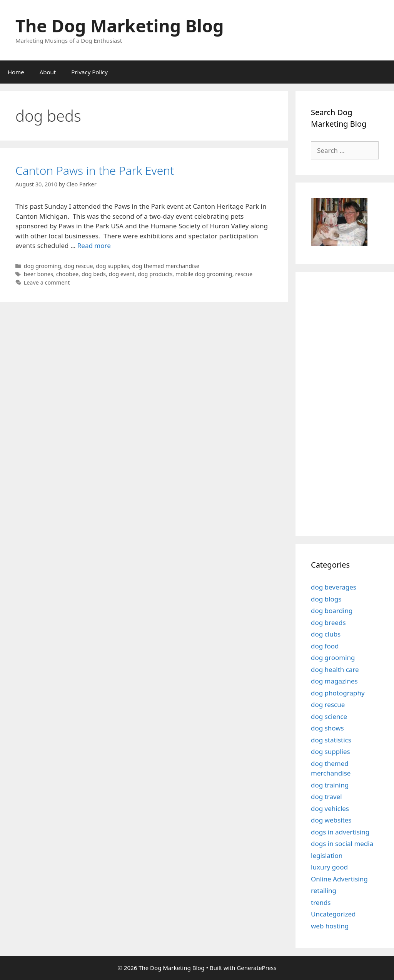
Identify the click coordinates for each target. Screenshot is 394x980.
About (48, 72)
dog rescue (79, 266)
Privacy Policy (89, 72)
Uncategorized (333, 914)
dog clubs (326, 634)
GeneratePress (256, 968)
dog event (122, 274)
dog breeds (328, 622)
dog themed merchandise (166, 266)
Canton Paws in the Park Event (95, 170)
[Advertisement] (352, 403)
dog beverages (334, 587)
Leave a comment (47, 282)
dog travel (326, 797)
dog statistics (331, 740)
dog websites (331, 820)
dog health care (335, 669)
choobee (68, 274)
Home (16, 72)
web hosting (330, 926)
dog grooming (43, 266)
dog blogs (326, 599)
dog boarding (332, 611)
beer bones (38, 274)
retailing (324, 890)
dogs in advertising (340, 832)
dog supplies (112, 266)
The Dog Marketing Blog (120, 26)
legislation (327, 855)
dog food (325, 646)
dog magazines (334, 681)
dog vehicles (330, 808)
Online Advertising (339, 879)
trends (321, 902)
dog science (329, 716)
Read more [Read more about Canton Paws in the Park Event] (94, 245)
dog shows (327, 728)
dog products (155, 274)
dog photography (338, 693)
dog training (330, 785)
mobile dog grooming (204, 274)
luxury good (329, 867)
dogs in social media (342, 843)
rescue (244, 274)
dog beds (94, 274)
